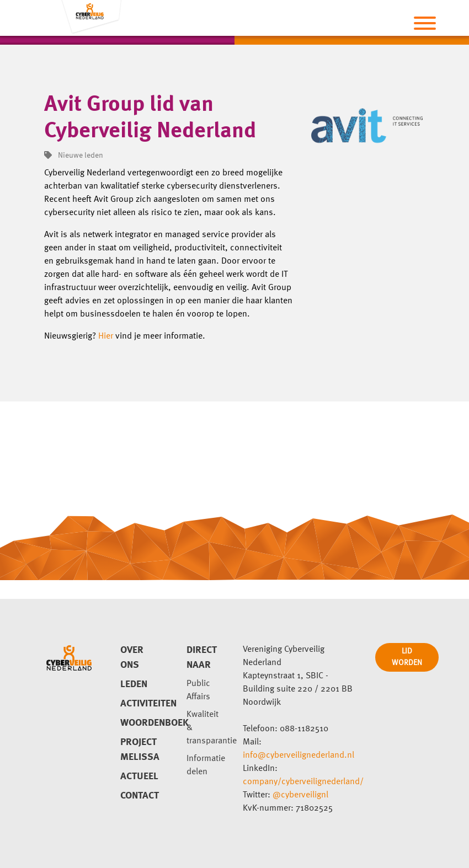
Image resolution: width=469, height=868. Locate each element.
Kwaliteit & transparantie (206, 728)
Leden (134, 684)
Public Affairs (198, 690)
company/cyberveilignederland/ (303, 782)
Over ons (132, 658)
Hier (106, 336)
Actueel (139, 776)
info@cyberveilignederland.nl (299, 756)
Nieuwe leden (74, 156)
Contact (140, 796)
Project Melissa (140, 750)
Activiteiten (140, 704)
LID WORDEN (407, 657)
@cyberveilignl (300, 795)
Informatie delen (206, 765)
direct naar (202, 658)
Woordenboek (140, 723)
